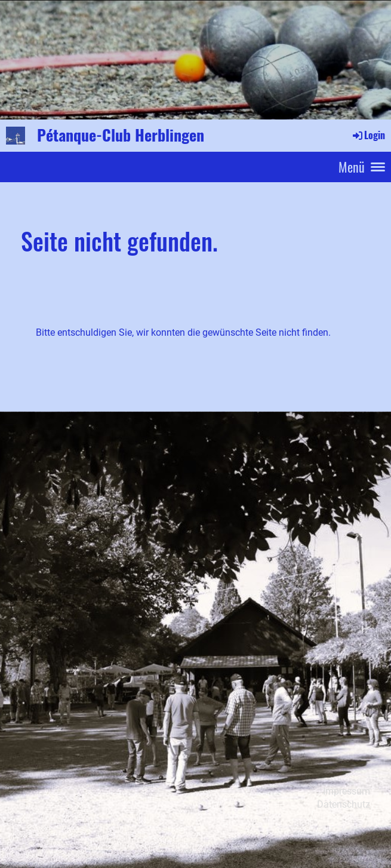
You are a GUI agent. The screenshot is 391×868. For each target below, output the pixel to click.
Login (368, 135)
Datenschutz (344, 804)
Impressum (347, 791)
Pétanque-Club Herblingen (121, 135)
